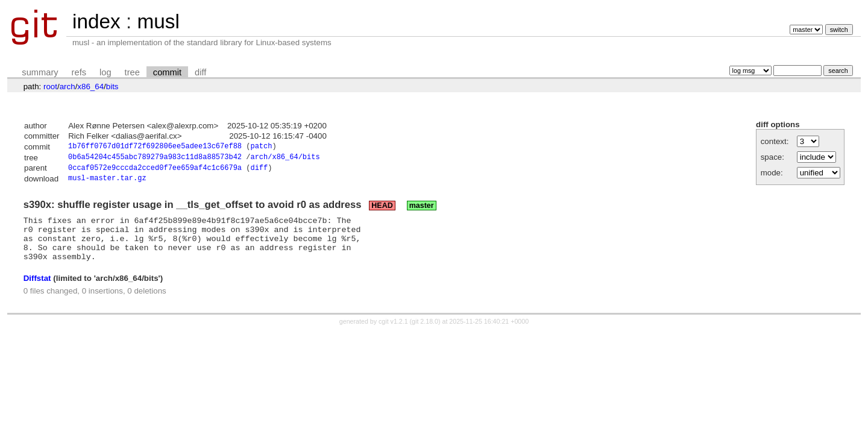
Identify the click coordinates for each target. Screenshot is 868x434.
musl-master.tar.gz (107, 182)
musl (158, 21)
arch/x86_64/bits (285, 159)
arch (68, 86)
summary (40, 72)
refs (79, 72)
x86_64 (90, 86)
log (105, 72)
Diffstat (37, 291)
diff (200, 72)
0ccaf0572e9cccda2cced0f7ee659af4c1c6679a (155, 171)
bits (112, 86)
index (96, 21)
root (50, 86)
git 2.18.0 (425, 335)
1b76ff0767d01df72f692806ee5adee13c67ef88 (155, 147)
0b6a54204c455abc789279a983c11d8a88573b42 (155, 159)
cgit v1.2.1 (393, 335)
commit (167, 72)
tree (132, 72)
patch (261, 147)
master (422, 210)
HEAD (382, 210)
